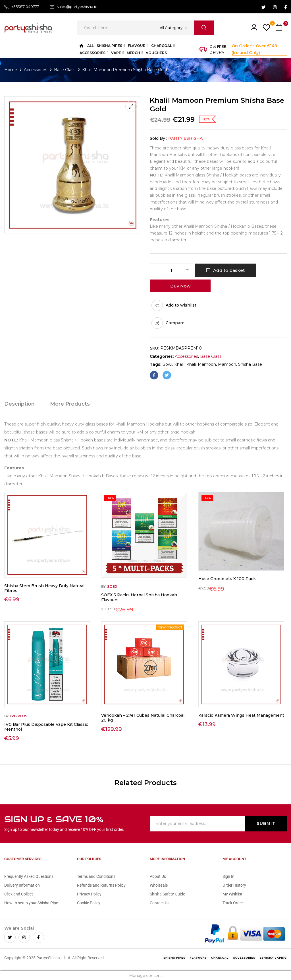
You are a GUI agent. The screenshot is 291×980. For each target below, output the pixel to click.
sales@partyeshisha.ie (77, 7)
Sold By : (158, 138)
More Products (70, 404)
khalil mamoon (201, 364)
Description (19, 404)
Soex (112, 586)
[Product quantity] (171, 270)
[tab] (19, 405)
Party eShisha (185, 138)
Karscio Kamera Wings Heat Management (241, 715)
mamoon (227, 364)
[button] (280, 28)
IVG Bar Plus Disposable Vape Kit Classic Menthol (46, 727)
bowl (167, 364)
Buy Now (180, 286)
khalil (179, 364)
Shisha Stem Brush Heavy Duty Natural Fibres (44, 588)
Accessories (36, 70)
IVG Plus (19, 716)
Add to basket (229, 270)
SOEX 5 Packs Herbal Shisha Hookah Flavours (139, 597)
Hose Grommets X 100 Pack (227, 579)
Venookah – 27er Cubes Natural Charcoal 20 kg (143, 718)
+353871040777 (25, 7)
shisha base (250, 364)
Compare (175, 323)
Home (11, 70)
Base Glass (65, 70)
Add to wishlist (181, 305)
